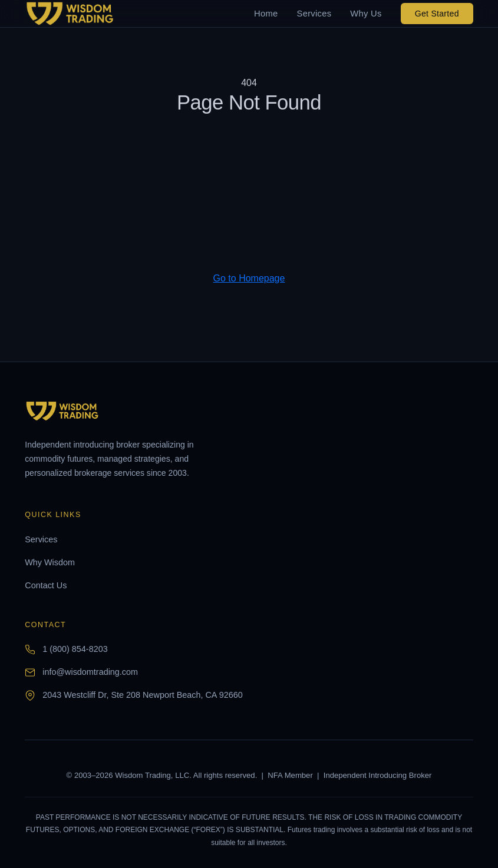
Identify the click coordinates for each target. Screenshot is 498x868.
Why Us (366, 14)
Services (314, 14)
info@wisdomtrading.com (90, 672)
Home (266, 14)
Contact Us (46, 585)
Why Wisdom (50, 562)
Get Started (437, 14)
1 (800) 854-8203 (75, 649)
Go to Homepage (249, 278)
